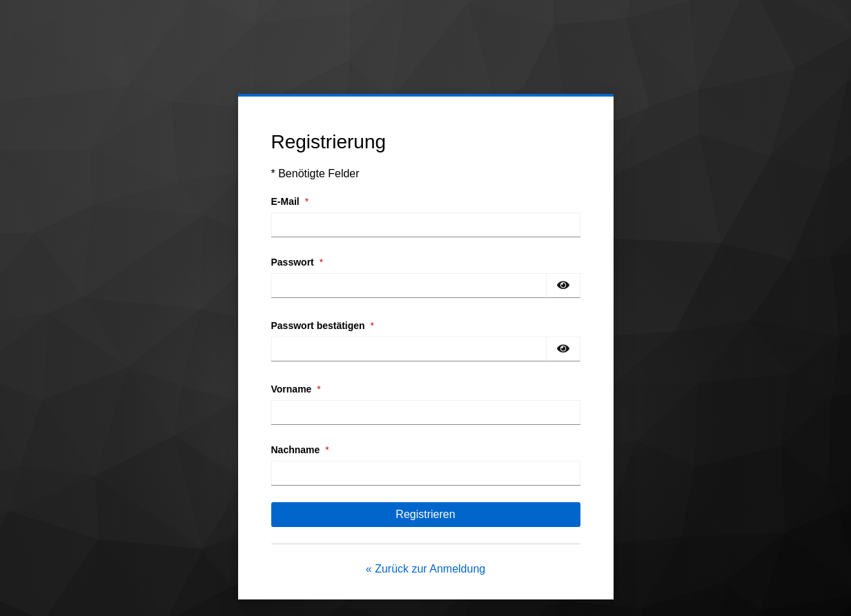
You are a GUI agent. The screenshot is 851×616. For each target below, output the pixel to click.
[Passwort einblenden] (563, 286)
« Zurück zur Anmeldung (425, 569)
